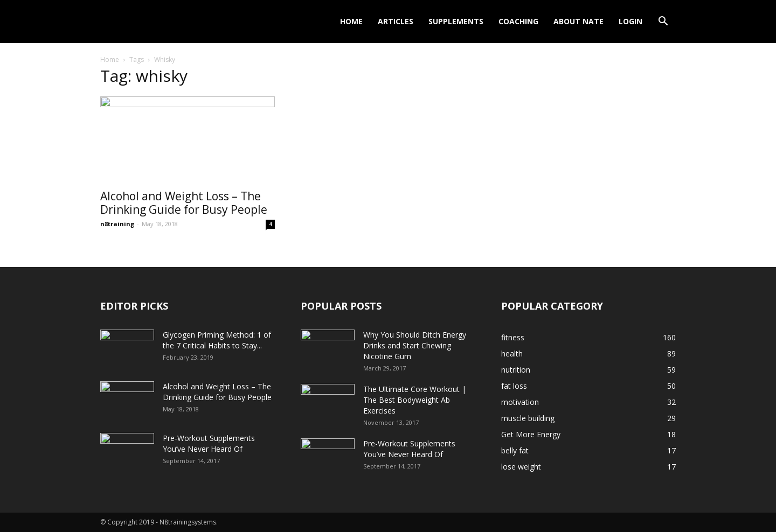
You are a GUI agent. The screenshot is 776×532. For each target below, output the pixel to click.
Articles (396, 21)
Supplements (456, 21)
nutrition (516, 370)
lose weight (521, 467)
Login (630, 21)
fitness (513, 337)
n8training (117, 224)
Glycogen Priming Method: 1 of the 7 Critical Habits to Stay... (217, 340)
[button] (663, 22)
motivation (520, 402)
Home (351, 21)
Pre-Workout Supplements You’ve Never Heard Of (209, 443)
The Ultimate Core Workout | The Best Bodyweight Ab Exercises (415, 400)
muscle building (528, 418)
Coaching (518, 21)
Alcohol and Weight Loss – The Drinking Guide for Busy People (184, 203)
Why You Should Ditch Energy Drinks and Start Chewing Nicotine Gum (415, 345)
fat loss (514, 386)
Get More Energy (531, 434)
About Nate (578, 21)
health (512, 353)
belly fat (515, 450)
